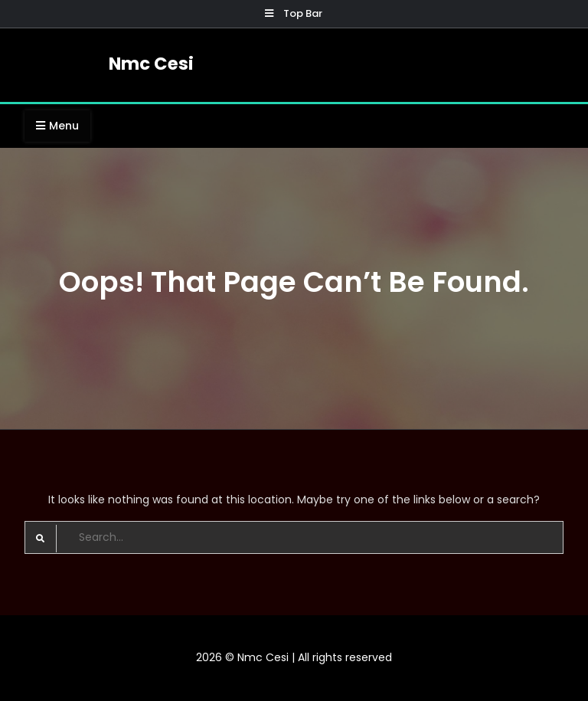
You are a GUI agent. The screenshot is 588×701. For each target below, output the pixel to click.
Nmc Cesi (151, 64)
